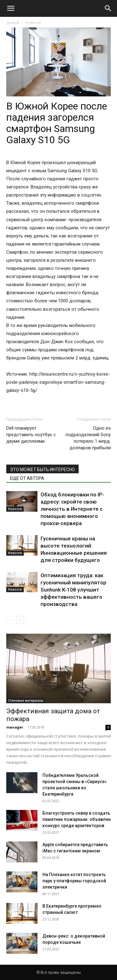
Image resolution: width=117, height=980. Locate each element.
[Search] (108, 8)
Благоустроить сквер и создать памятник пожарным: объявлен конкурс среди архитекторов (77, 819)
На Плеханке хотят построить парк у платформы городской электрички (74, 881)
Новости (33, 23)
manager (15, 727)
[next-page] (20, 620)
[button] (11, 8)
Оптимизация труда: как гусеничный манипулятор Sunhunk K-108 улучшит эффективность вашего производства (73, 590)
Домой (13, 23)
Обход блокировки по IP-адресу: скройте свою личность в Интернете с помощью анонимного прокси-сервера (72, 509)
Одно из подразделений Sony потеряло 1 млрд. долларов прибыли (88, 438)
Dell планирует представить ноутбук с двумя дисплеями (31, 435)
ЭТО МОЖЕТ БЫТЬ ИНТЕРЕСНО (42, 470)
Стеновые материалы (26, 700)
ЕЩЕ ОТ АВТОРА (27, 478)
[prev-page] (10, 620)
